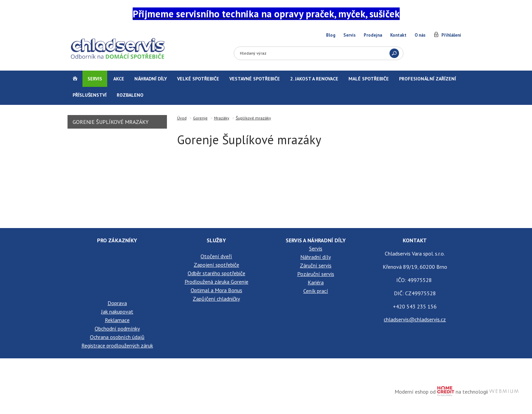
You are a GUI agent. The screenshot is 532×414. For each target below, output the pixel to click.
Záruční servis (316, 265)
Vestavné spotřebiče (255, 79)
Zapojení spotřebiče (216, 265)
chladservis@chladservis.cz (415, 319)
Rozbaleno (130, 95)
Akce (119, 79)
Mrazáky (222, 118)
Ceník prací (316, 291)
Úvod (182, 118)
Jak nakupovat (117, 312)
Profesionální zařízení (427, 79)
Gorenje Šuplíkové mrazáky (111, 122)
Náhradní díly (151, 79)
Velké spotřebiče (198, 79)
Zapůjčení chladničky (216, 299)
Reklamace (117, 320)
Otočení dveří (216, 256)
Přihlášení (451, 35)
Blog (331, 35)
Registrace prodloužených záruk (117, 345)
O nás (420, 35)
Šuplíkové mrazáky (253, 118)
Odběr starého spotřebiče (216, 273)
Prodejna (373, 35)
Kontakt (398, 35)
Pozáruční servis (316, 274)
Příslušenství (90, 95)
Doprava (117, 303)
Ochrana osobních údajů (117, 337)
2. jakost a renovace (314, 79)
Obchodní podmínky (117, 328)
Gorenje (200, 118)
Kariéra (316, 282)
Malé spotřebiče (369, 79)
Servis (349, 35)
